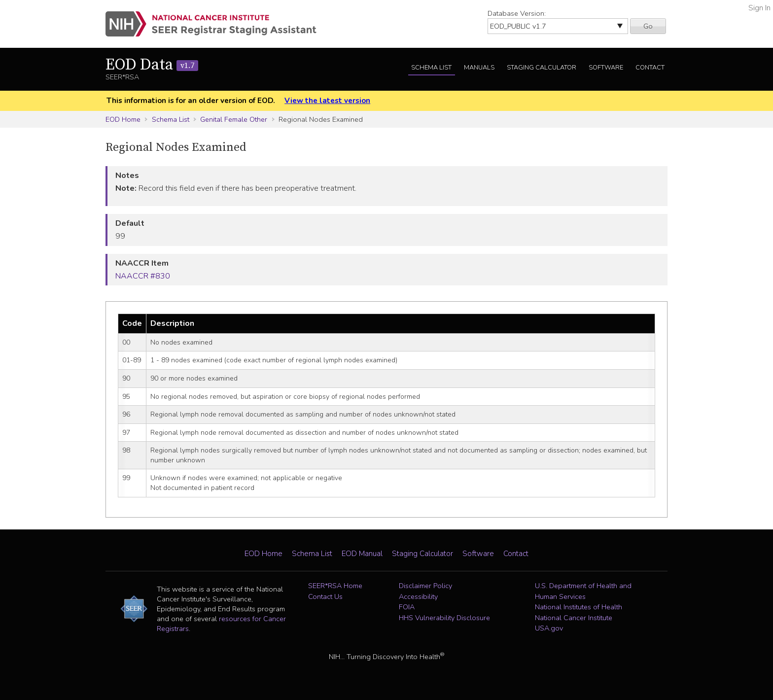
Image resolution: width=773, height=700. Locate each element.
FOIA (407, 607)
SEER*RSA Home (335, 586)
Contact (650, 68)
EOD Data (152, 65)
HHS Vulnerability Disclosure (444, 618)
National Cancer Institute (574, 618)
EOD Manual (362, 554)
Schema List (431, 68)
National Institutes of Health (579, 607)
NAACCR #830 (143, 276)
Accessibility (418, 596)
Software (606, 68)
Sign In (759, 8)
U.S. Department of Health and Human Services (583, 591)
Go (648, 26)
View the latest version (327, 101)
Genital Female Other (234, 119)
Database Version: (517, 13)
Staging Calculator (542, 68)
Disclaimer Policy (425, 586)
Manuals (479, 68)
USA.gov (549, 628)
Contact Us (325, 596)
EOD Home (123, 119)
